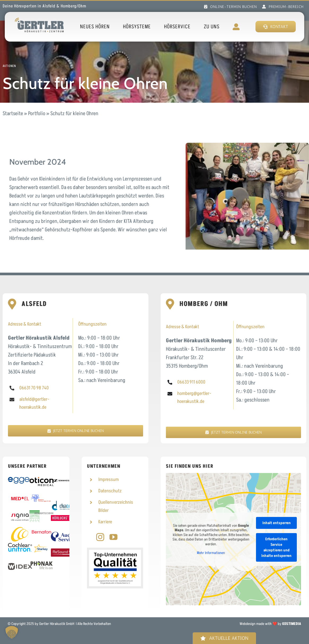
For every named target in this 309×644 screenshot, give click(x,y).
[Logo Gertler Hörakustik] (39, 20)
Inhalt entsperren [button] (277, 523)
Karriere (105, 522)
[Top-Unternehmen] (115, 552)
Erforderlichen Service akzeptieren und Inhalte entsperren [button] (276, 547)
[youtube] (113, 537)
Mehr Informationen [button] (211, 553)
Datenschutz (110, 491)
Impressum (109, 479)
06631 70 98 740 (34, 388)
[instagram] (100, 537)
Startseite (13, 114)
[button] (12, 632)
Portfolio (37, 114)
